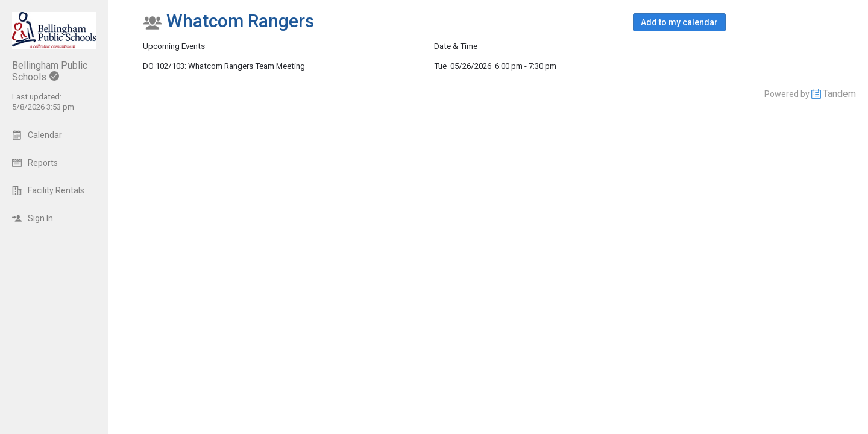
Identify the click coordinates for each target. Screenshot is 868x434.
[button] (679, 22)
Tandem (839, 94)
